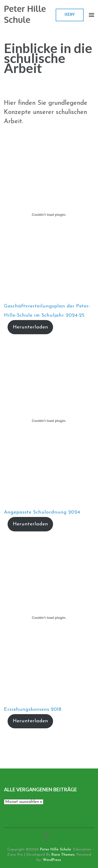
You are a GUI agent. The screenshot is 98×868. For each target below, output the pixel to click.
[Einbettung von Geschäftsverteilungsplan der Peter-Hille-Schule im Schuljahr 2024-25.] (49, 215)
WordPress (52, 860)
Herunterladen (30, 327)
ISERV (70, 15)
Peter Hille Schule (25, 14)
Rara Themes (63, 855)
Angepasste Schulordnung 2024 (42, 512)
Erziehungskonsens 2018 (33, 710)
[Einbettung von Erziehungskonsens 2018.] (49, 618)
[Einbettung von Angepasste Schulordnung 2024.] (49, 421)
